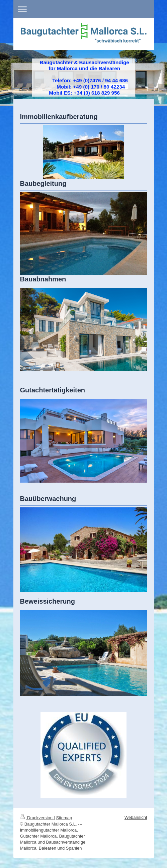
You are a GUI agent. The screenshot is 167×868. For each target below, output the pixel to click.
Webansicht (136, 817)
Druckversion (37, 818)
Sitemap (64, 818)
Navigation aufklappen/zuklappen (84, 9)
